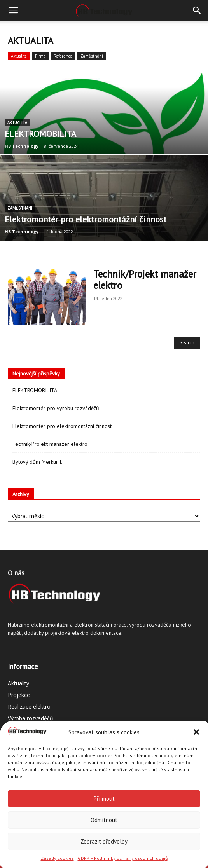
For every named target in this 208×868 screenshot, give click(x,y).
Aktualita (19, 56)
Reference (63, 56)
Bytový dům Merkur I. (37, 462)
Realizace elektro (29, 706)
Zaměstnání (92, 56)
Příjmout (104, 799)
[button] (196, 732)
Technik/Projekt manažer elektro (145, 280)
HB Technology (22, 146)
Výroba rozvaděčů (31, 718)
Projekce (19, 695)
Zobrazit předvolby (104, 841)
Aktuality (18, 683)
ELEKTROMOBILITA (35, 390)
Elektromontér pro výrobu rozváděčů (56, 408)
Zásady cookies (57, 858)
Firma (40, 56)
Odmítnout (104, 820)
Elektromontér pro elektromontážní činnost (62, 426)
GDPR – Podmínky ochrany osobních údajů (123, 858)
